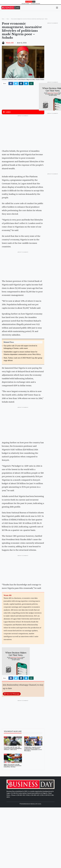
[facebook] (11, 83)
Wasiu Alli (10, 43)
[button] (57, 8)
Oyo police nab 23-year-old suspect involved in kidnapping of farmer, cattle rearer (13, 772)
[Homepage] (30, 2)
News (5, 761)
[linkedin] (21, 83)
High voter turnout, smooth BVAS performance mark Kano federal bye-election (13, 789)
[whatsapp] (31, 83)
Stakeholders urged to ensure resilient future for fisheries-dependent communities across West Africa (33, 773)
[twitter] (16, 83)
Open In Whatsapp (12, 717)
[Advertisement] (23, 132)
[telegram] (26, 83)
